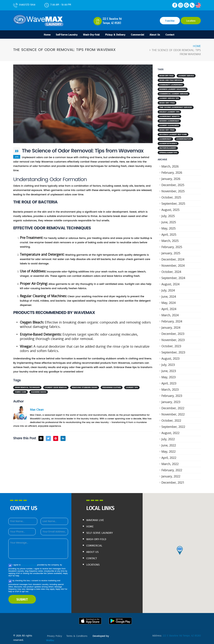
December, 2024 (173, 257)
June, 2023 (169, 369)
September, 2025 (173, 202)
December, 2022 (173, 406)
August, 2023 (170, 357)
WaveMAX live (96, 518)
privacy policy (55, 634)
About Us (161, 35)
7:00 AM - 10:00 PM (58, 5)
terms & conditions (30, 563)
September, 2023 (173, 350)
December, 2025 (173, 183)
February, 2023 (172, 394)
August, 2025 (170, 208)
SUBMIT (22, 597)
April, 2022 (169, 456)
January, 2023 (171, 400)
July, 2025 (168, 214)
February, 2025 (172, 245)
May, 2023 (168, 375)
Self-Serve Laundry (61, 35)
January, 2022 (171, 474)
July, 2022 (168, 437)
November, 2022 (173, 412)
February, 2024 (172, 319)
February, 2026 (172, 171)
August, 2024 (170, 282)
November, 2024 (173, 264)
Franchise (170, 21)
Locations (191, 21)
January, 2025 (171, 251)
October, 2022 (171, 418)
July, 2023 (168, 363)
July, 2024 (168, 288)
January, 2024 (171, 326)
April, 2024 (169, 307)
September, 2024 (173, 276)
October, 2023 (171, 344)
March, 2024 (170, 313)
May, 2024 (168, 301)
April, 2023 (169, 381)
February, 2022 (172, 468)
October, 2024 (171, 270)
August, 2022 (170, 431)
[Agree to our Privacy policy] (10, 563)
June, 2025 (169, 220)
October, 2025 (171, 195)
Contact (178, 35)
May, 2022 (168, 449)
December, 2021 (173, 480)
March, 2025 (170, 239)
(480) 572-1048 (24, 5)
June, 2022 (169, 443)
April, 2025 (169, 233)
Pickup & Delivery (116, 35)
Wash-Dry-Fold (89, 35)
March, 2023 (170, 388)
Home (39, 35)
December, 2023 (173, 332)
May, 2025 (168, 226)
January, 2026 (171, 177)
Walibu (50, 638)
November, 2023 (173, 338)
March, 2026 (170, 164)
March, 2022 (170, 462)
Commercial (141, 35)
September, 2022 (173, 425)
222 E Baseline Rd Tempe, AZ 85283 (181, 634)
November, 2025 (173, 189)
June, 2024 (169, 295)
